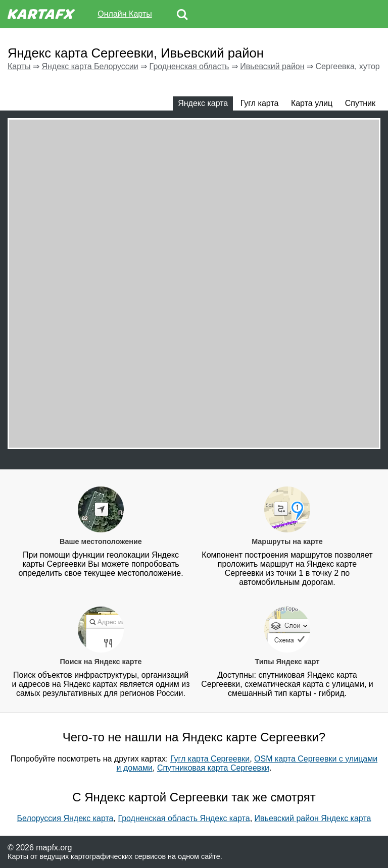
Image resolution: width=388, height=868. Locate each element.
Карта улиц (312, 103)
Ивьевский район (272, 66)
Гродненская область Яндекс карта (184, 818)
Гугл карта (260, 103)
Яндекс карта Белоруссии (90, 66)
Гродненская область (189, 66)
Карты (19, 66)
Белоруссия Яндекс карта (65, 818)
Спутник (360, 103)
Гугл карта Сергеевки (210, 759)
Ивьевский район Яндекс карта (313, 818)
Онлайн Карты (125, 14)
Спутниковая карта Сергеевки (213, 768)
